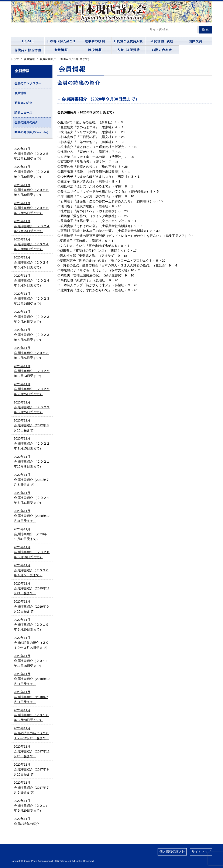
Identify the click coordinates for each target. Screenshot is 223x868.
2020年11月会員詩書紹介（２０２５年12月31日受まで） (31, 154)
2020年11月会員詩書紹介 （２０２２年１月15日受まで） (32, 443)
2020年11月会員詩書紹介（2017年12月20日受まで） (32, 751)
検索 (206, 29)
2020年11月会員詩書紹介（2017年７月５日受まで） (32, 788)
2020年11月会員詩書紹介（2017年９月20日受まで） (32, 770)
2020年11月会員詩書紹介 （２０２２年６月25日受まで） (32, 407)
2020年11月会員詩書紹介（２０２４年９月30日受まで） (31, 244)
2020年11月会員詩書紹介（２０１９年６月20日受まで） (31, 625)
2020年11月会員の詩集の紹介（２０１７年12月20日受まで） (32, 733)
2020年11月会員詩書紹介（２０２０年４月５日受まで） (31, 570)
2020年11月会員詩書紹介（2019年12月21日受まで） (32, 588)
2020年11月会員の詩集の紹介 (27, 821)
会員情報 (20, 93)
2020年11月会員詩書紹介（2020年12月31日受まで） (32, 516)
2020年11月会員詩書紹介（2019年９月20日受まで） (32, 606)
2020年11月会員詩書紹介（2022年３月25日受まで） (32, 425)
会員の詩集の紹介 (26, 122)
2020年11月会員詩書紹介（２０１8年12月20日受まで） (31, 661)
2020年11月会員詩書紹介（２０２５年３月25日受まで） (31, 208)
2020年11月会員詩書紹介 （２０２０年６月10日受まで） (32, 552)
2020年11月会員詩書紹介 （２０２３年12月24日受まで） (32, 299)
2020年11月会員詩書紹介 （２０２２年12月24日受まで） (32, 371)
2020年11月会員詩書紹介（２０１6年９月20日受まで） (31, 806)
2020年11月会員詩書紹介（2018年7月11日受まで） (31, 697)
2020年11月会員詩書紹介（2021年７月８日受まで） (32, 480)
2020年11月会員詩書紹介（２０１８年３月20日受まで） (31, 715)
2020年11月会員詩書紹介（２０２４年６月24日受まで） (31, 262)
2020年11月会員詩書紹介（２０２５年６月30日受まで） (31, 190)
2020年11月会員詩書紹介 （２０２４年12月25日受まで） (32, 226)
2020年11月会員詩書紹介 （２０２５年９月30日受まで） (32, 172)
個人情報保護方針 (172, 852)
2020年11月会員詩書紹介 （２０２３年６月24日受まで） (32, 335)
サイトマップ (201, 852)
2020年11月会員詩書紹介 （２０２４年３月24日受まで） (32, 281)
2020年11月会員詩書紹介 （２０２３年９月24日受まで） (32, 317)
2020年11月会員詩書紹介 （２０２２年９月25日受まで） (32, 389)
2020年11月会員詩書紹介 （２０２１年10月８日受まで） (32, 462)
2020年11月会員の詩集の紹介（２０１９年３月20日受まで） (31, 643)
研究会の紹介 (23, 103)
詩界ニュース (23, 113)
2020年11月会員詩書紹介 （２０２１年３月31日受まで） (32, 498)
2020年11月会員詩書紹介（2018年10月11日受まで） (32, 679)
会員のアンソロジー (28, 83)
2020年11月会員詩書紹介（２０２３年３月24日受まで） (31, 353)
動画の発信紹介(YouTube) (31, 132)
